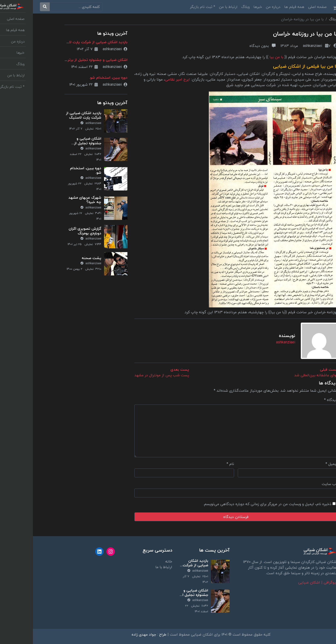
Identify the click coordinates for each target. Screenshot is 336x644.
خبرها (225, 7)
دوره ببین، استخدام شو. (75, 77)
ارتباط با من (195, 7)
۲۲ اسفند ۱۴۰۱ (52, 67)
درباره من (240, 7)
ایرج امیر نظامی (145, 79)
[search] (43, 7)
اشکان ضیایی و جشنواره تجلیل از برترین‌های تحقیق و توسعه (52, 145)
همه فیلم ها (261, 7)
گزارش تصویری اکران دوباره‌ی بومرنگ (52, 231)
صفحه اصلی (284, 7)
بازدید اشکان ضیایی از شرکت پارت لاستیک (60, 42)
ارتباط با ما (131, 567)
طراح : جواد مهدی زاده (116, 634)
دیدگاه (298, 400)
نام (197, 464)
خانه (136, 561)
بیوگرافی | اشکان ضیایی (285, 582)
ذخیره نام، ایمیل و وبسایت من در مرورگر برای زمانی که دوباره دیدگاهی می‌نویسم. (234, 504)
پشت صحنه (59, 258)
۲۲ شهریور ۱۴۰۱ (51, 84)
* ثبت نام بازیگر (170, 7)
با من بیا (243, 57)
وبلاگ (213, 7)
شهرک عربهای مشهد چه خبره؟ (52, 200)
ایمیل (299, 464)
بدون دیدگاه (230, 46)
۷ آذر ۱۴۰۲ (54, 49)
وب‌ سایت (297, 484)
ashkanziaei (287, 46)
